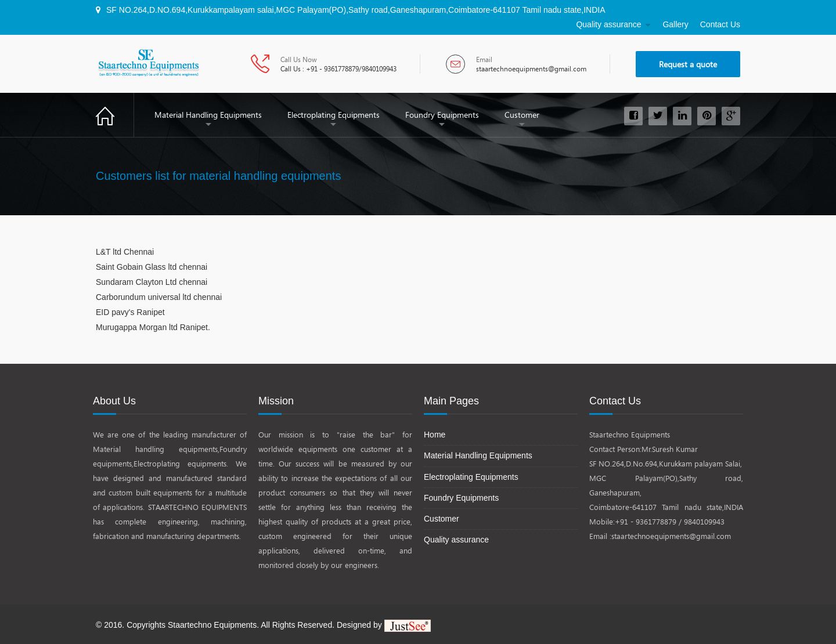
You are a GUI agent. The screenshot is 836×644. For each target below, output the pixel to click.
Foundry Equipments (442, 115)
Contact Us (720, 24)
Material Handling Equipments (208, 115)
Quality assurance (608, 24)
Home (115, 115)
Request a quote (688, 64)
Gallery (675, 24)
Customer (522, 115)
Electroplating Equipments (334, 115)
